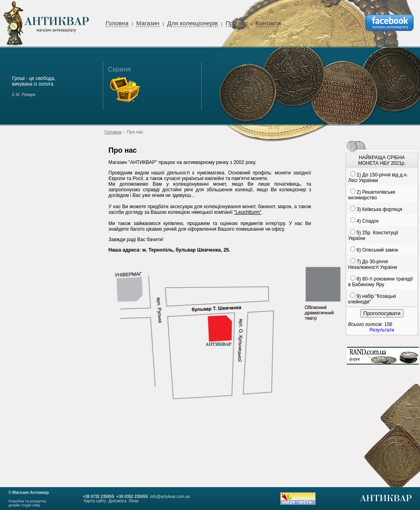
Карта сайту (95, 501)
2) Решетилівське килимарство (372, 195)
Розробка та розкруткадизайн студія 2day (27, 503)
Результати (382, 330)
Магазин (148, 23)
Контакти (268, 23)
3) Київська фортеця (379, 209)
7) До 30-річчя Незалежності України (373, 264)
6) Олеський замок (377, 250)
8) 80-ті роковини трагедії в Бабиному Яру (380, 282)
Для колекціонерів (192, 23)
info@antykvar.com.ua (170, 497)
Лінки (133, 501)
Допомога (117, 501)
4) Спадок (368, 221)
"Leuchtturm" (248, 212)
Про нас (237, 23)
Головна (117, 23)
